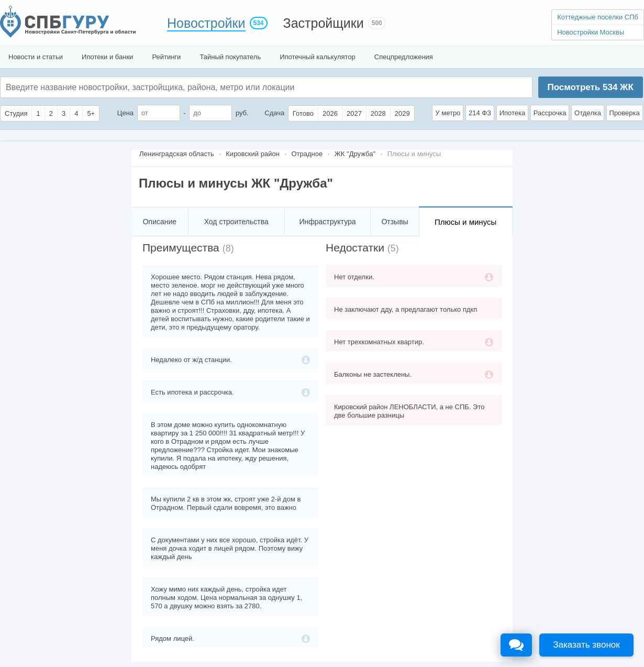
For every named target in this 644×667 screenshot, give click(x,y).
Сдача (274, 113)
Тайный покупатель (230, 57)
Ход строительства (236, 222)
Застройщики (324, 23)
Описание (160, 222)
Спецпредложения (404, 57)
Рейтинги (166, 57)
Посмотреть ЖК (590, 87)
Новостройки (206, 23)
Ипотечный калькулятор (318, 57)
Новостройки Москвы (591, 32)
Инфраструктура (327, 222)
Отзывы (395, 222)
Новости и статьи (36, 57)
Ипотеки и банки (107, 57)
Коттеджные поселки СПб (598, 17)
